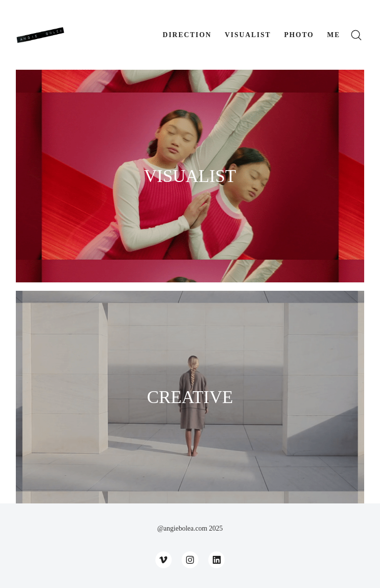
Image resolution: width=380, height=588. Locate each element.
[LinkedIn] (217, 560)
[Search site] (356, 35)
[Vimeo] (164, 560)
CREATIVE (190, 397)
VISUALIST (190, 176)
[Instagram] (190, 560)
